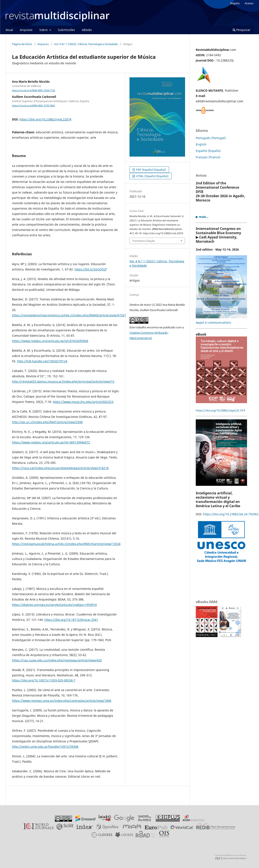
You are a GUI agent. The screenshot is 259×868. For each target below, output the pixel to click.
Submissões (66, 30)
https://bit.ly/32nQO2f (91, 269)
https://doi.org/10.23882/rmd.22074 (45, 119)
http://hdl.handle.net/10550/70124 (42, 361)
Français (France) (208, 157)
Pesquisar (242, 30)
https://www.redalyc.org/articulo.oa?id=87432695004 (50, 341)
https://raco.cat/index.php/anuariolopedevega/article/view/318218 (60, 468)
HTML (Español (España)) (152, 176)
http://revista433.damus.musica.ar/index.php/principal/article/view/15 (63, 381)
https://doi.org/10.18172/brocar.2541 (71, 620)
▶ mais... (202, 217)
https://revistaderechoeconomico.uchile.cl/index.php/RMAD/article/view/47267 (69, 315)
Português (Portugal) (211, 138)
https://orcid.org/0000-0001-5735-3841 (34, 106)
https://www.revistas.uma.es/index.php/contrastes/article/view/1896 (62, 701)
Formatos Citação (144, 241)
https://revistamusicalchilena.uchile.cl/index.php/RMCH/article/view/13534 (66, 544)
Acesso (249, 3)
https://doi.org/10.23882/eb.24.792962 (231, 514)
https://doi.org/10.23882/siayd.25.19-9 (220, 410)
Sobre (44, 30)
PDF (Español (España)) (151, 170)
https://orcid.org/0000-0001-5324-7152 (34, 90)
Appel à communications (213, 322)
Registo (235, 3)
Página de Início (22, 44)
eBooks (87, 30)
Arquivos (26, 30)
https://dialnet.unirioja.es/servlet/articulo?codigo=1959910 (54, 605)
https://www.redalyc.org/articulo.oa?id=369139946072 (51, 442)
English (201, 144)
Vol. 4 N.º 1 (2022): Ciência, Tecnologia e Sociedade (86, 44)
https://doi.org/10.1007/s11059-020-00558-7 (44, 680)
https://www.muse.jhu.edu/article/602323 (83, 402)
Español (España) (208, 151)
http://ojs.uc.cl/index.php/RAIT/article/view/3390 (47, 422)
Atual (9, 30)
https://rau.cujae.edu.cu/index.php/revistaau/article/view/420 (57, 660)
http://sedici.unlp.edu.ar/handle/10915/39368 (45, 747)
